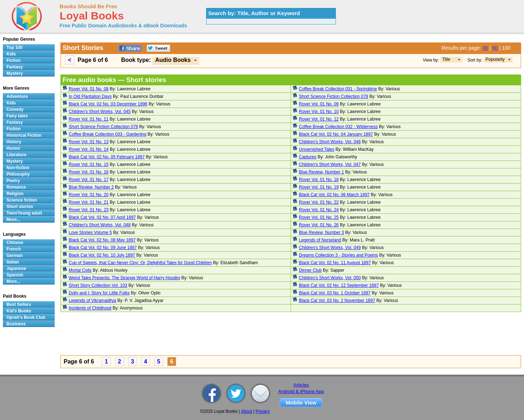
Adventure (17, 96)
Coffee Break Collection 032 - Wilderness (338, 127)
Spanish (15, 275)
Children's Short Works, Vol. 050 (330, 278)
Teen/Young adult (24, 213)
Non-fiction (18, 168)
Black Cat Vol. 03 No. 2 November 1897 (337, 301)
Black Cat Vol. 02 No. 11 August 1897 (335, 263)
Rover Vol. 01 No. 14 (89, 149)
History (14, 142)
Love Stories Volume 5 (90, 232)
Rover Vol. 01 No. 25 (319, 217)
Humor (13, 148)
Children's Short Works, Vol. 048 (100, 225)
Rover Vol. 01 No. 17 (89, 180)
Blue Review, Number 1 (321, 172)
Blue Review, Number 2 (91, 187)
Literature (16, 155)
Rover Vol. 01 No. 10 (319, 112)
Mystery (15, 73)
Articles (301, 385)
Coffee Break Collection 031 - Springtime (338, 89)
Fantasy (15, 67)
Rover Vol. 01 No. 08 (89, 89)
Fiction (13, 60)
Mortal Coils (80, 270)
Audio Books (173, 60)
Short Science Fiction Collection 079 (103, 127)
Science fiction (22, 200)
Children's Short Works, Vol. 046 (330, 142)
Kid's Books (19, 311)
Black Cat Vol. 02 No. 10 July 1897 (102, 255)
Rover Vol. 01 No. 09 (319, 104)
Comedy (15, 109)
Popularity (495, 59)
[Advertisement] (276, 335)
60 (495, 48)
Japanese (16, 268)
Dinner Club (310, 270)
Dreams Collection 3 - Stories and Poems (338, 255)
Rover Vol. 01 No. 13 (89, 142)
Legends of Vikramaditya (92, 301)
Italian (13, 262)
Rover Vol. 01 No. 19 (319, 187)
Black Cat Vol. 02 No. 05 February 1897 (107, 157)
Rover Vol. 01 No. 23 (89, 210)
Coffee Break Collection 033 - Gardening (108, 134)
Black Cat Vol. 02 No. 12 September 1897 (339, 285)
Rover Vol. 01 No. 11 (89, 119)
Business (16, 324)
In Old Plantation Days (90, 96)
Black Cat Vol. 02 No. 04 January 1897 (336, 134)
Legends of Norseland (320, 240)
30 (486, 48)
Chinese (15, 243)
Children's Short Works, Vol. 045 (100, 112)
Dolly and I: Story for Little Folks (99, 293)
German (15, 256)
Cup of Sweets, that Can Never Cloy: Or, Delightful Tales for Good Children (140, 263)
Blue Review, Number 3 (321, 232)
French (14, 249)
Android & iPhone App (301, 391)
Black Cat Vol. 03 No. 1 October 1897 (335, 293)
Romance (16, 187)
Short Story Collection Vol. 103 (98, 285)
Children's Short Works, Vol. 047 (330, 164)
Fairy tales (17, 116)
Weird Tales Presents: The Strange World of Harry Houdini (124, 278)
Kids (11, 54)
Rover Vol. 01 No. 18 (319, 180)
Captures (308, 157)
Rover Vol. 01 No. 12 (319, 119)
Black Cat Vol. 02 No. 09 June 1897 (103, 248)
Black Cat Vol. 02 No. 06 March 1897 (334, 195)
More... (13, 220)
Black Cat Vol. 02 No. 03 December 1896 (108, 104)
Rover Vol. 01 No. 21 (89, 202)
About (247, 411)
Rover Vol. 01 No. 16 (89, 172)
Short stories (20, 207)
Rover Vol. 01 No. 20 (89, 195)
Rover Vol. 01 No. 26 (319, 225)
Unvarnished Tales (317, 149)
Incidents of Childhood (90, 308)
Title (446, 59)
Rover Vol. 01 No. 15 (89, 164)
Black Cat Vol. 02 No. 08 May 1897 (102, 240)
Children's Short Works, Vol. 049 (330, 248)
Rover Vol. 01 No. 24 (319, 210)
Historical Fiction (24, 135)
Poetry (13, 181)
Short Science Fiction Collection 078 (334, 96)
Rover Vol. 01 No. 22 (319, 202)
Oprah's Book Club (26, 317)
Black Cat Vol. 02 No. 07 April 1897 (102, 217)
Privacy (263, 411)
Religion (15, 194)
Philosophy (18, 174)
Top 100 (14, 48)
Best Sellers (19, 304)
